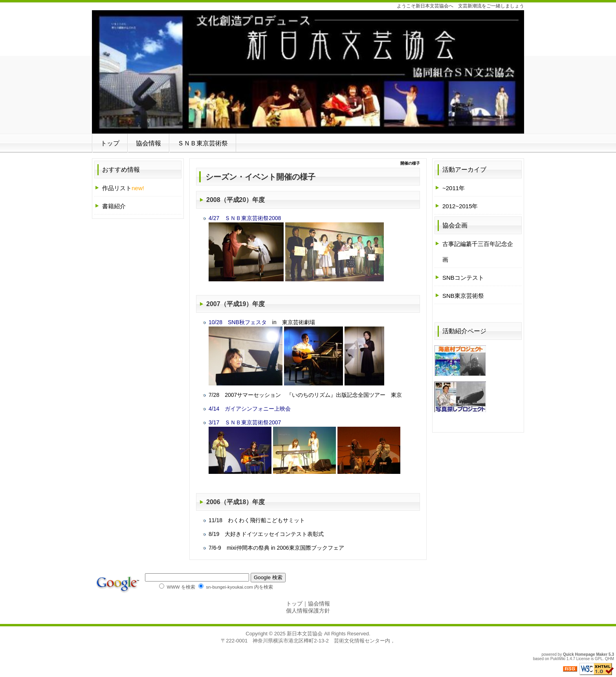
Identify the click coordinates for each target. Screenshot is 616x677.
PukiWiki (558, 659)
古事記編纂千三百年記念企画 (478, 252)
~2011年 (454, 188)
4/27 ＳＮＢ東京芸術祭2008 (245, 218)
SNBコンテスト (463, 278)
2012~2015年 (460, 206)
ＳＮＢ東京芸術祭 (203, 143)
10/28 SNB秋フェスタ (238, 322)
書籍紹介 (114, 206)
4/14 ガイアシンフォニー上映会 (250, 409)
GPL (599, 659)
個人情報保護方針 (308, 611)
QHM (610, 659)
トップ (110, 143)
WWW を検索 (177, 587)
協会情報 (148, 143)
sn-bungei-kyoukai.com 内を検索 (236, 587)
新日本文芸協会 (305, 634)
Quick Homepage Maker (585, 654)
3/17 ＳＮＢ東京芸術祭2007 (245, 422)
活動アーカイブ (464, 170)
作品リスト (123, 188)
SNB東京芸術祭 (463, 296)
